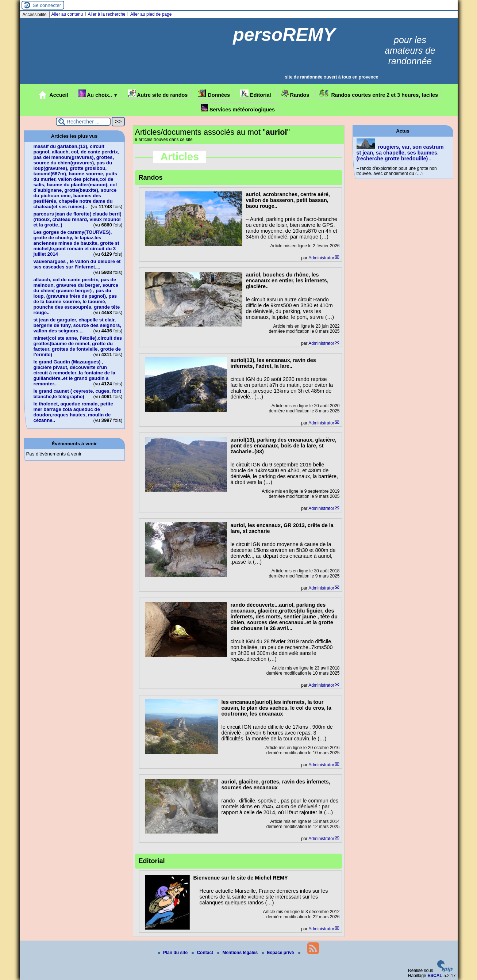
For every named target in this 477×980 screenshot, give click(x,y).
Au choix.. (98, 94)
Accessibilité (35, 15)
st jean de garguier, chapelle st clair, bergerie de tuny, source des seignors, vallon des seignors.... (78, 325)
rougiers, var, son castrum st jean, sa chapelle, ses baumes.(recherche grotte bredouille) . (400, 153)
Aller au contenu (67, 14)
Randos (295, 94)
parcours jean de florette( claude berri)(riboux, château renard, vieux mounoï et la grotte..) (78, 219)
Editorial (256, 94)
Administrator (321, 258)
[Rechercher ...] (83, 122)
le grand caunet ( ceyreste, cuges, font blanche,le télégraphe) (77, 394)
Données (214, 94)
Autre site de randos (158, 94)
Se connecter (47, 5)
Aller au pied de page (151, 14)
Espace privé (278, 953)
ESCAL (435, 976)
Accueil (54, 95)
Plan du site (174, 953)
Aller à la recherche (106, 14)
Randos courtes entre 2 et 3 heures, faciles (379, 94)
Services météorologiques (238, 108)
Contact (203, 953)
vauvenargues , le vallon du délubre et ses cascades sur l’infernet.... (77, 264)
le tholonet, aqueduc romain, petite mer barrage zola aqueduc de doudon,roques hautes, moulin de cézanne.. (73, 412)
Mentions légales (238, 953)
